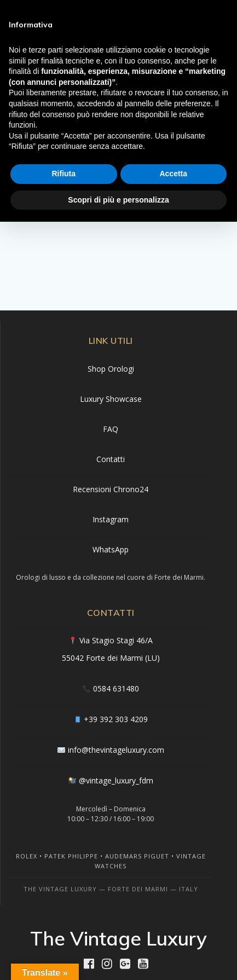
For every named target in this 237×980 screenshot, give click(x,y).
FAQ (111, 429)
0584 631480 (116, 688)
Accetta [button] (173, 174)
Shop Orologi (111, 369)
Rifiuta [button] (63, 174)
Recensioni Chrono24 (111, 489)
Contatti (111, 459)
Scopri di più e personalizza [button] (118, 200)
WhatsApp (111, 549)
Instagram (111, 519)
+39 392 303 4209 (116, 719)
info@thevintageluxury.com (116, 750)
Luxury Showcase (111, 399)
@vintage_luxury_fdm (116, 780)
